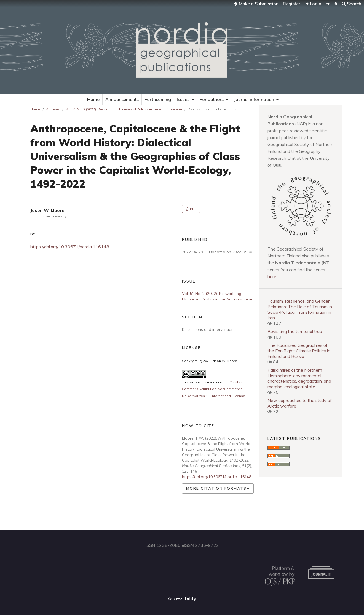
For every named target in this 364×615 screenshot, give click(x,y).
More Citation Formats (216, 488)
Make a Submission (256, 4)
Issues (184, 99)
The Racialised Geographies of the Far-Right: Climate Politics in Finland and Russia (299, 351)
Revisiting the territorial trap (295, 331)
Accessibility (182, 598)
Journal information (255, 99)
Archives (53, 109)
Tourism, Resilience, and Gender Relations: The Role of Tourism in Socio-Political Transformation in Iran (300, 309)
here (272, 276)
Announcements (122, 99)
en (328, 4)
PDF (193, 209)
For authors (212, 99)
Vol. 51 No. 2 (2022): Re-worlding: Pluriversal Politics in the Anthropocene (124, 109)
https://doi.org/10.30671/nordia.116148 (70, 247)
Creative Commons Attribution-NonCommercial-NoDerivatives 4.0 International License (214, 389)
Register (292, 4)
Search (351, 4)
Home (93, 99)
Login (313, 4)
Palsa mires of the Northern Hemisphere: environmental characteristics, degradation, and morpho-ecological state (299, 378)
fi (336, 4)
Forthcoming (158, 99)
